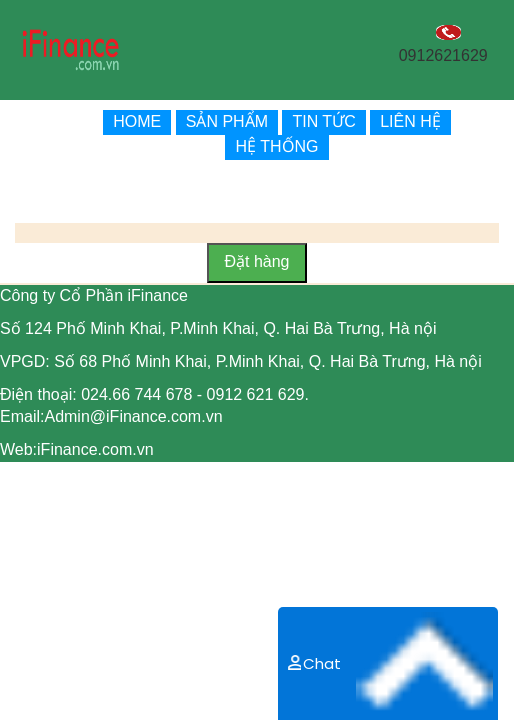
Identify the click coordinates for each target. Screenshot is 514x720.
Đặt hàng (256, 261)
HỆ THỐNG (276, 146)
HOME (137, 121)
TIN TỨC (323, 121)
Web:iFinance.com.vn (77, 449)
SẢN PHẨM (227, 121)
